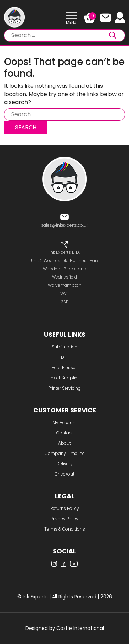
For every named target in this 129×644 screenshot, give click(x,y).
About (64, 443)
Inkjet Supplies (65, 378)
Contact (65, 433)
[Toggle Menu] (72, 16)
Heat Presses (65, 367)
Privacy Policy (64, 519)
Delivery (64, 464)
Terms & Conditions (65, 529)
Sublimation (64, 347)
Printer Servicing (64, 388)
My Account (65, 422)
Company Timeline (65, 453)
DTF (65, 357)
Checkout (64, 474)
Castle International (80, 628)
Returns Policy (65, 508)
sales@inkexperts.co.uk (65, 225)
